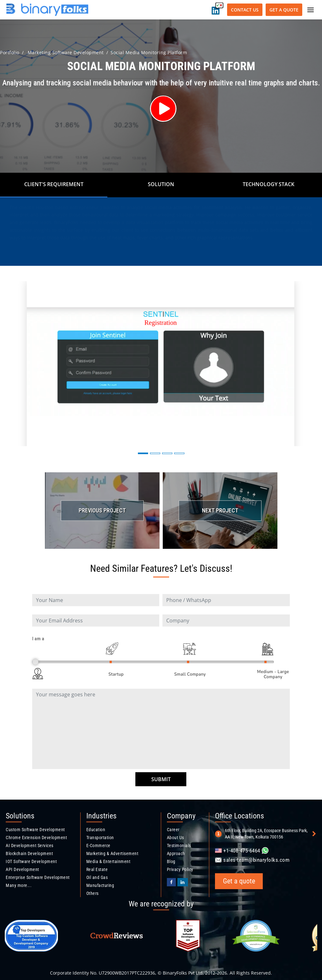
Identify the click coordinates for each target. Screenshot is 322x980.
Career (173, 830)
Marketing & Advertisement (112, 853)
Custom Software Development (35, 830)
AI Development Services (30, 846)
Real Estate (97, 869)
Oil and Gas (97, 877)
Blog (171, 861)
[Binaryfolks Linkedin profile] (183, 882)
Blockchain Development (29, 853)
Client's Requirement (54, 184)
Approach (176, 853)
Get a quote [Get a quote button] (284, 10)
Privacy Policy (180, 869)
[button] (143, 453)
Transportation (100, 838)
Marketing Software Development (66, 52)
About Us (175, 838)
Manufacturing (100, 885)
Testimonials (179, 846)
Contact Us (245, 10)
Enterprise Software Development (38, 877)
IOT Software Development (31, 861)
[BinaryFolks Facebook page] (172, 882)
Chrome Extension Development (36, 838)
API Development (22, 869)
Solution (161, 184)
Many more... (19, 885)
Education (96, 830)
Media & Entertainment (108, 861)
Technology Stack (268, 184)
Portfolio (10, 52)
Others (93, 893)
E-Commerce (98, 846)
